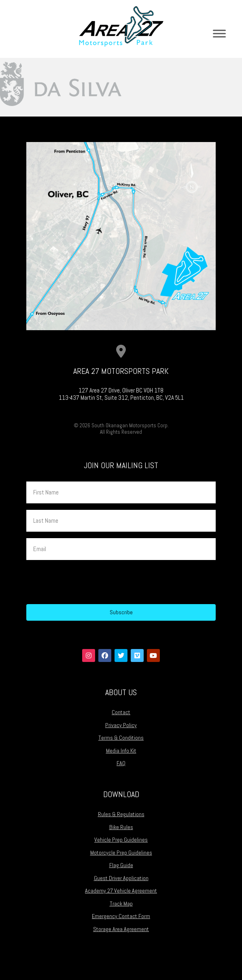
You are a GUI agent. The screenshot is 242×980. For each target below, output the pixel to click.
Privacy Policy (121, 725)
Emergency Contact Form (121, 916)
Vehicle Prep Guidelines (121, 840)
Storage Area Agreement (121, 929)
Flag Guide (121, 865)
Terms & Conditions (121, 738)
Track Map (121, 904)
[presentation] (88, 582)
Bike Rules (121, 827)
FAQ (121, 763)
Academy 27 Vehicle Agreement (121, 891)
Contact (121, 712)
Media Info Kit (121, 751)
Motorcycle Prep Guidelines (121, 853)
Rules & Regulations (121, 814)
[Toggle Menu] (219, 33)
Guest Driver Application (121, 878)
